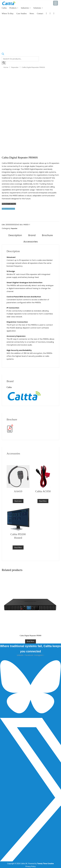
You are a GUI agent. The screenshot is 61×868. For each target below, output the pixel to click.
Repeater (15, 67)
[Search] (4, 63)
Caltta (4, 8)
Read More (43, 501)
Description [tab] (15, 235)
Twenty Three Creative (45, 864)
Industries (25, 8)
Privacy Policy (30, 866)
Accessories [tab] (31, 242)
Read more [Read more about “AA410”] (18, 501)
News (32, 14)
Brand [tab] (32, 235)
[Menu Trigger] (56, 3)
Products (13, 8)
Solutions (37, 8)
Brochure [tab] (47, 235)
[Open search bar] (3, 55)
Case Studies (22, 14)
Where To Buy (8, 14)
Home (6, 67)
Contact (40, 14)
